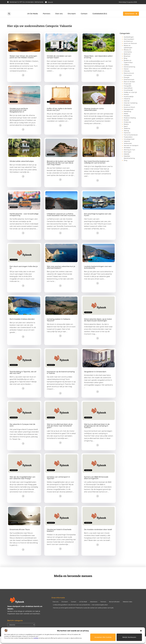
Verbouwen (128, 151)
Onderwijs (127, 130)
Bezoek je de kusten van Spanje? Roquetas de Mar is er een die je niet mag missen (60, 170)
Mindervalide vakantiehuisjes (22, 169)
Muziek (126, 127)
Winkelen (127, 155)
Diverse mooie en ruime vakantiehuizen (94, 117)
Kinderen (127, 113)
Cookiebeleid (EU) (100, 21)
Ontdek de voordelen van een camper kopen (59, 64)
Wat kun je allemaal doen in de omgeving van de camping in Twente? (97, 433)
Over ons (59, 21)
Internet (127, 108)
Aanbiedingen (129, 44)
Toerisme (127, 140)
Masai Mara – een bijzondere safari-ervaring (98, 64)
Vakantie (14, 57)
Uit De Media (32, 21)
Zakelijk (126, 161)
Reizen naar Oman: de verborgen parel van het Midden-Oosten (23, 64)
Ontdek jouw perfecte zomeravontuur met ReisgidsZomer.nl (19, 118)
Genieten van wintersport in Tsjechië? (58, 485)
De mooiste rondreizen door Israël (98, 537)
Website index (127, 609)
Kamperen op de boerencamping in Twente (61, 380)
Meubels (127, 123)
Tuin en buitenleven (131, 142)
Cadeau (126, 72)
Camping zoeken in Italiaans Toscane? (59, 327)
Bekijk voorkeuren (129, 637)
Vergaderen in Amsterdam (95, 379)
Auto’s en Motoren (130, 51)
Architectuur (128, 49)
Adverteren (94, 609)
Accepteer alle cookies (103, 637)
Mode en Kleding (130, 125)
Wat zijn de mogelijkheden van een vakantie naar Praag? (22, 485)
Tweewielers (128, 144)
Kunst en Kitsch (129, 115)
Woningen (127, 159)
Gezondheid (128, 96)
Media (126, 121)
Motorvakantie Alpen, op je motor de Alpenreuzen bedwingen (98, 327)
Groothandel (128, 98)
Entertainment (129, 87)
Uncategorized (129, 147)
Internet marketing (131, 110)
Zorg (126, 168)
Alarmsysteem (129, 47)
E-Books (127, 79)
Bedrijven (127, 61)
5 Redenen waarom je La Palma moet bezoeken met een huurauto (61, 222)
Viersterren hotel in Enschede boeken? (59, 538)
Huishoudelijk (129, 104)
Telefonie (127, 136)
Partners (47, 21)
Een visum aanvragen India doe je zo (24, 275)
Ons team (72, 21)
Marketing (127, 119)
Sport (126, 134)
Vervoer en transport (131, 153)
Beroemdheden (114, 609)
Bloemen (127, 64)
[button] (141, 631)
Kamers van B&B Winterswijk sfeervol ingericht (96, 485)
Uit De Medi (83, 609)
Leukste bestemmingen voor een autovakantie (98, 275)
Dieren (126, 76)
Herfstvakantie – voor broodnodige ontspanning (24, 222)
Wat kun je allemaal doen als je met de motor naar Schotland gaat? (60, 433)
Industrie (127, 106)
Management (129, 117)
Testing (126, 138)
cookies (36, 638)
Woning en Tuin (129, 157)
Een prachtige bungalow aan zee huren (98, 222)
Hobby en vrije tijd (130, 100)
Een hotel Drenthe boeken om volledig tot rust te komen (97, 169)
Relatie (126, 132)
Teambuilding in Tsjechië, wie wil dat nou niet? (23, 380)
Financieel (127, 91)
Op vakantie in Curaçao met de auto (22, 433)
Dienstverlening (129, 74)
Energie (127, 85)
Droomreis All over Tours (20, 537)
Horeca (126, 102)
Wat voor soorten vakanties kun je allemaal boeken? (61, 275)
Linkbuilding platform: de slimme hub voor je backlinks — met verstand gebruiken (80, 612)
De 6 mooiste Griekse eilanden (22, 326)
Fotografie (127, 93)
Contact (84, 21)
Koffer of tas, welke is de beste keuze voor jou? (59, 117)
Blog (126, 66)
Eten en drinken (129, 89)
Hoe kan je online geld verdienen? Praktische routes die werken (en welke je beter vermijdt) (83, 615)
